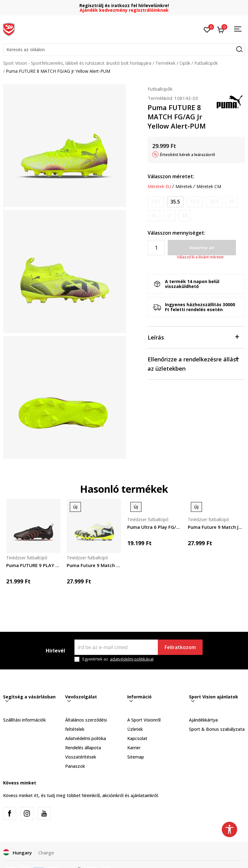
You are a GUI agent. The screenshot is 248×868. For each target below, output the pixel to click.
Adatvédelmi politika (86, 738)
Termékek (165, 63)
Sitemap (136, 757)
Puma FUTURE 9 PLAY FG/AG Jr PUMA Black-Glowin (33, 565)
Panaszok (75, 766)
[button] (124, 50)
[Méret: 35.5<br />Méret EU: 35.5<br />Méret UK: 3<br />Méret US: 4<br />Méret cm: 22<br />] (175, 202)
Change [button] (46, 853)
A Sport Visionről (144, 720)
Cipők (185, 63)
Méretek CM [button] (209, 187)
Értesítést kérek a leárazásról (187, 154)
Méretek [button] (184, 187)
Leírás (193, 337)
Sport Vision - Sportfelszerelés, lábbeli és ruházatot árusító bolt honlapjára (77, 63)
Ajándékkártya (203, 720)
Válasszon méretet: (171, 176)
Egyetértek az (118, 659)
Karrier (134, 748)
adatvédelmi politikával (132, 659)
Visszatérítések (81, 757)
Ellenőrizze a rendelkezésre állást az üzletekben (193, 363)
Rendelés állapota (83, 748)
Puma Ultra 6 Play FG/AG (154, 527)
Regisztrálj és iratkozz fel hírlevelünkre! (124, 5)
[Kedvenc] (207, 29)
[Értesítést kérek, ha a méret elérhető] (156, 202)
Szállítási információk (24, 720)
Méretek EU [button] (159, 187)
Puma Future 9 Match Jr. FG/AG (215, 527)
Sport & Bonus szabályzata (217, 729)
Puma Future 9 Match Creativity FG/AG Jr (94, 565)
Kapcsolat (137, 738)
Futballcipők (206, 63)
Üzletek (135, 729)
